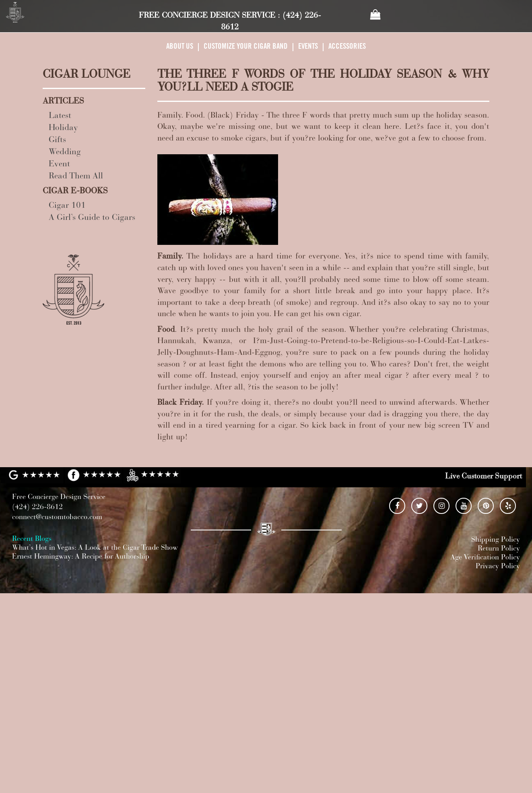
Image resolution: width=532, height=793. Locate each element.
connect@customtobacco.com (57, 518)
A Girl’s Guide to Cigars (92, 218)
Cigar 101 (67, 206)
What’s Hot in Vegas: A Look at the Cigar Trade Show (95, 548)
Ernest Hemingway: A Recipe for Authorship (81, 557)
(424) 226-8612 (37, 507)
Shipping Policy (496, 540)
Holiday (63, 128)
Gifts (57, 140)
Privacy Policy (498, 567)
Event (59, 165)
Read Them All (76, 177)
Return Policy (499, 549)
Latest (60, 116)
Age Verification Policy (485, 558)
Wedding (65, 152)
